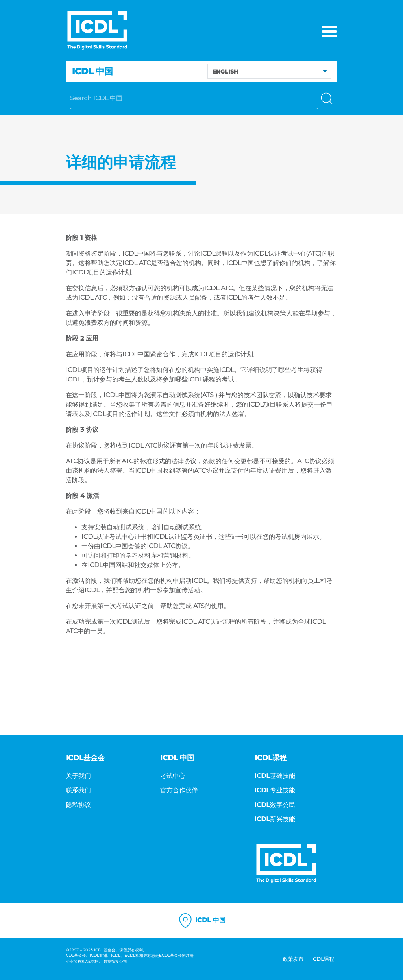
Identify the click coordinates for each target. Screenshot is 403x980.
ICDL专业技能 (275, 790)
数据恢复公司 (115, 961)
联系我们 (78, 790)
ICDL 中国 (201, 921)
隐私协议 (78, 805)
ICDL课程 (323, 959)
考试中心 (173, 776)
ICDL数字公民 (275, 805)
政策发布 (293, 959)
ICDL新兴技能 (275, 819)
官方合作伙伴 (179, 790)
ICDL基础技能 (275, 776)
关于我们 (78, 776)
